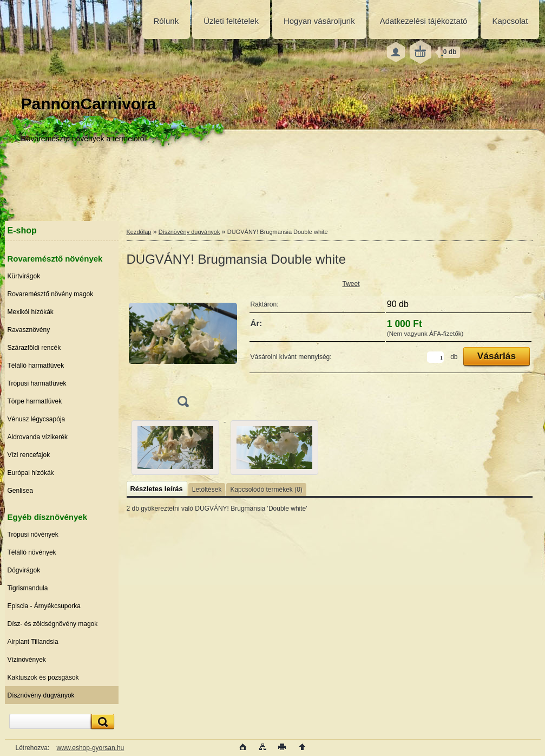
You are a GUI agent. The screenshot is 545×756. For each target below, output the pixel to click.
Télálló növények (32, 552)
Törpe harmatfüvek (35, 401)
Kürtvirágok (24, 276)
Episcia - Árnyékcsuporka (44, 606)
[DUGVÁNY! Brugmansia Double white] (183, 346)
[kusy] (435, 357)
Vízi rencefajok (29, 455)
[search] (101, 722)
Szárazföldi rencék (34, 348)
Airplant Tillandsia (33, 642)
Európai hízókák (31, 473)
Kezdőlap (139, 232)
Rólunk (166, 21)
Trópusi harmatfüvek (37, 383)
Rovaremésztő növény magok (51, 294)
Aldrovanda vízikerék (38, 437)
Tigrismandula (28, 588)
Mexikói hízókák (31, 312)
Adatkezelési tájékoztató (424, 21)
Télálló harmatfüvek (36, 366)
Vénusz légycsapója (37, 419)
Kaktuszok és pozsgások (43, 677)
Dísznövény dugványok (41, 695)
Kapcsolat (510, 21)
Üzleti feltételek (231, 21)
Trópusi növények (33, 535)
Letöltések (207, 490)
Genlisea (20, 491)
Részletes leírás (157, 489)
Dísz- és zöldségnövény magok (53, 624)
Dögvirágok (24, 570)
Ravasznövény (29, 330)
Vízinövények (27, 660)
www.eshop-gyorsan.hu (91, 748)
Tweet (351, 284)
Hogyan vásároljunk (319, 21)
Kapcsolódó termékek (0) (266, 490)
